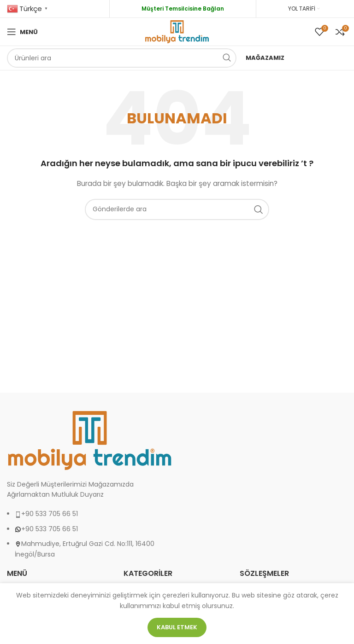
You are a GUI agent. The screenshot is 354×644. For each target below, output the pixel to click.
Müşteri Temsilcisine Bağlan (183, 9)
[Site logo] (177, 31)
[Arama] (122, 58)
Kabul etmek (177, 627)
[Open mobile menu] (22, 32)
